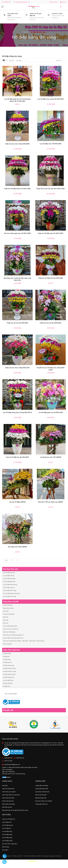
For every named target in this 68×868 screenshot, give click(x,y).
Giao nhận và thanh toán (42, 793)
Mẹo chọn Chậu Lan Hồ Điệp (44, 802)
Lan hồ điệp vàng (7, 836)
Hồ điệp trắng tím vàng (10, 671)
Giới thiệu (5, 787)
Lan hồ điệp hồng (8, 680)
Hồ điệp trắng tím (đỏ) (9, 668)
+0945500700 (7, 2)
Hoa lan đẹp (6, 848)
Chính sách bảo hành (8, 799)
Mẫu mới (6, 623)
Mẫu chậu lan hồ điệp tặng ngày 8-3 (13, 635)
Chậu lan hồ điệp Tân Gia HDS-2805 (51, 278)
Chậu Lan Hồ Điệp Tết (8, 820)
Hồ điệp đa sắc (7, 662)
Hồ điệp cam (7, 686)
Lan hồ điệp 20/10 (7, 842)
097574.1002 (32, 863)
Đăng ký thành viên (41, 799)
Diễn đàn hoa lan (7, 808)
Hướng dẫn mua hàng (42, 787)
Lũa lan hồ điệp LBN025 (17, 502)
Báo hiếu (6, 617)
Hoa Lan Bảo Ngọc (11, 694)
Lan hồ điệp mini (7, 823)
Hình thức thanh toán (8, 790)
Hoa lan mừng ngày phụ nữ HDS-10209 (17, 233)
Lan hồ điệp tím (7, 830)
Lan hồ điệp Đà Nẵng (9, 579)
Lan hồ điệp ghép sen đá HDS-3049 (51, 412)
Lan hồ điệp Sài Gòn (9, 573)
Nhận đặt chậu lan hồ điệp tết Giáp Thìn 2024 (15, 811)
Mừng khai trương (8, 608)
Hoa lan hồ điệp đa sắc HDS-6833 (17, 457)
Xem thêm (6, 851)
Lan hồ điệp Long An (9, 588)
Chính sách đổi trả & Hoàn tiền (11, 796)
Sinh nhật (6, 611)
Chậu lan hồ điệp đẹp (9, 632)
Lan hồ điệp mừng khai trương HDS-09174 (17, 412)
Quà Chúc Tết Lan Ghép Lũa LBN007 (51, 502)
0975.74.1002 (11, 755)
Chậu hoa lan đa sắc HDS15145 (51, 323)
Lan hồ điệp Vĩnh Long (10, 596)
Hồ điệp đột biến (8, 683)
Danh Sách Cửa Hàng (8, 805)
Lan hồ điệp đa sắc (8, 826)
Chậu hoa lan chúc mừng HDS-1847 (17, 368)
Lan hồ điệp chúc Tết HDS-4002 (51, 144)
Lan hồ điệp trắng (7, 839)
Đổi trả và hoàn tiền (41, 796)
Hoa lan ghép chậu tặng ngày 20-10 (13, 638)
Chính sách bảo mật (8, 802)
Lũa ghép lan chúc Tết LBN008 (51, 457)
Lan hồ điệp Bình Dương (10, 585)
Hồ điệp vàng (7, 659)
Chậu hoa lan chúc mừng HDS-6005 (17, 144)
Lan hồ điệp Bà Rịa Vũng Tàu (12, 593)
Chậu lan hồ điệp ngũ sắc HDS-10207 (51, 233)
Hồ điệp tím (6, 656)
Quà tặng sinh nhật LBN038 (17, 547)
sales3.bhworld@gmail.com (22, 2)
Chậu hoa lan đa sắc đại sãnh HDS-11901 (51, 189)
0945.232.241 (23, 750)
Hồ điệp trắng (7, 653)
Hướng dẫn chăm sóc (41, 805)
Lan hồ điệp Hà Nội (9, 576)
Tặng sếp (6, 620)
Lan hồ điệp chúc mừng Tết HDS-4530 (51, 99)
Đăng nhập (53, 2)
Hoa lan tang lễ (7, 644)
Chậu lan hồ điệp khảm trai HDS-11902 (17, 189)
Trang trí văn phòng (9, 614)
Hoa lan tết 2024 (8, 605)
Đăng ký (63, 2)
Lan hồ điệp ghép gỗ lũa (10, 626)
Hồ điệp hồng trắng (9, 677)
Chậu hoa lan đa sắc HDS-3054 (17, 323)
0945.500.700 (11, 750)
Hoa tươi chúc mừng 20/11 (11, 629)
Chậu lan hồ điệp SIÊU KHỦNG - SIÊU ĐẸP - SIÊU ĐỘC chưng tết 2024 (24, 641)
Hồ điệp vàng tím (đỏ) (9, 674)
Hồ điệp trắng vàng (9, 665)
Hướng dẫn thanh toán (42, 790)
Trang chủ (26, 32)
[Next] (18, 560)
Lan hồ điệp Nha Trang (10, 590)
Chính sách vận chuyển (9, 793)
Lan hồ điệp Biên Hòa (9, 582)
